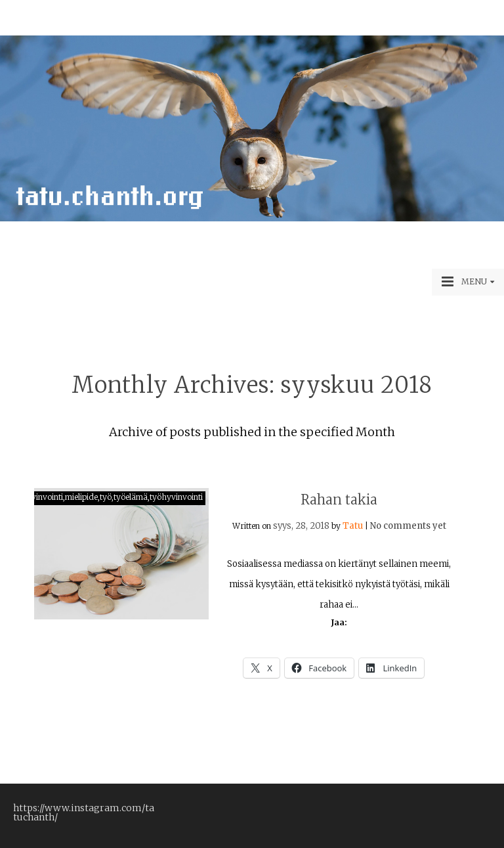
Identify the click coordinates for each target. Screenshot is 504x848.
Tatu (353, 526)
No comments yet (408, 526)
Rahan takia (339, 500)
